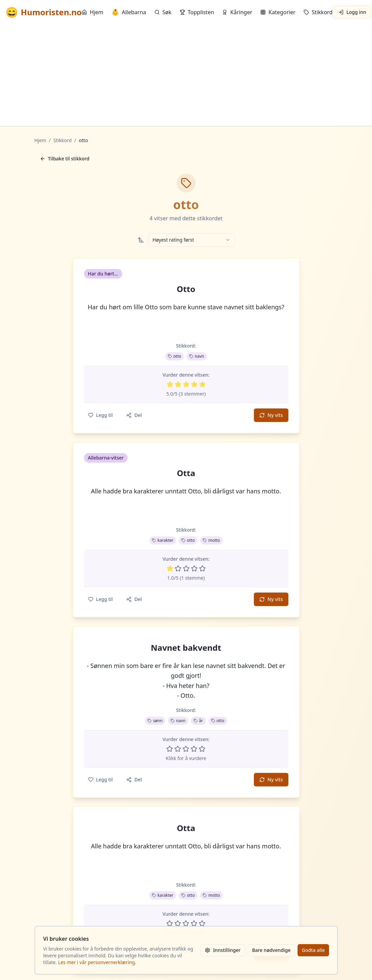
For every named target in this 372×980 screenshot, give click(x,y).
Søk (163, 12)
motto (211, 540)
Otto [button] (186, 289)
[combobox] (192, 240)
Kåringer (237, 12)
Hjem (92, 12)
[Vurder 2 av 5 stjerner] (178, 384)
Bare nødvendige (271, 950)
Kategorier (278, 12)
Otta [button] (186, 473)
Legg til (100, 415)
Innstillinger (223, 950)
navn (197, 356)
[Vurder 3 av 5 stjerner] (186, 384)
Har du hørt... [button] (103, 274)
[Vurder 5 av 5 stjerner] (202, 384)
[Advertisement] (186, 75)
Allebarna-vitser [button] (106, 458)
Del (134, 415)
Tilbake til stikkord (65, 159)
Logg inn (352, 12)
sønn (155, 721)
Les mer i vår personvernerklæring (97, 962)
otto (174, 356)
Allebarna (129, 12)
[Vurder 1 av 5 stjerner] (170, 384)
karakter (163, 540)
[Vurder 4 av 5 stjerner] (194, 384)
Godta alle (313, 950)
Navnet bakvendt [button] (186, 648)
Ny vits (271, 415)
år (198, 721)
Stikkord (318, 12)
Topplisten (197, 12)
